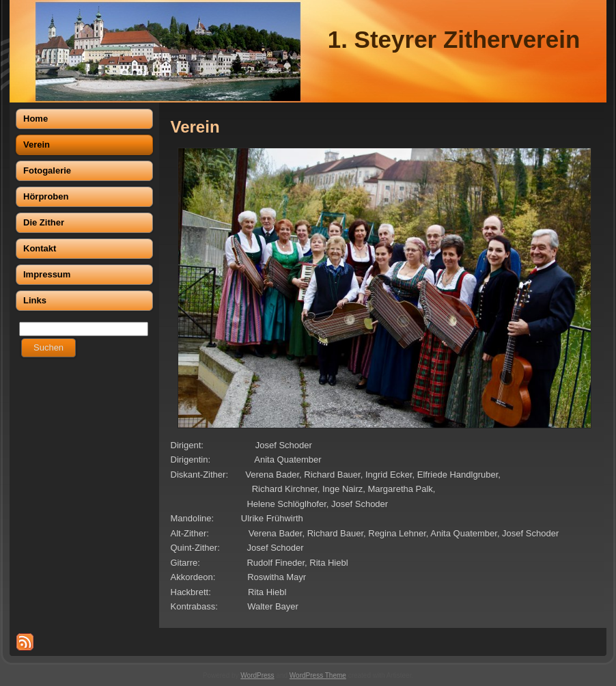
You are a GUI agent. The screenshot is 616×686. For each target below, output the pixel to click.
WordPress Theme (318, 675)
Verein (195, 127)
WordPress (257, 675)
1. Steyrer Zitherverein (454, 39)
